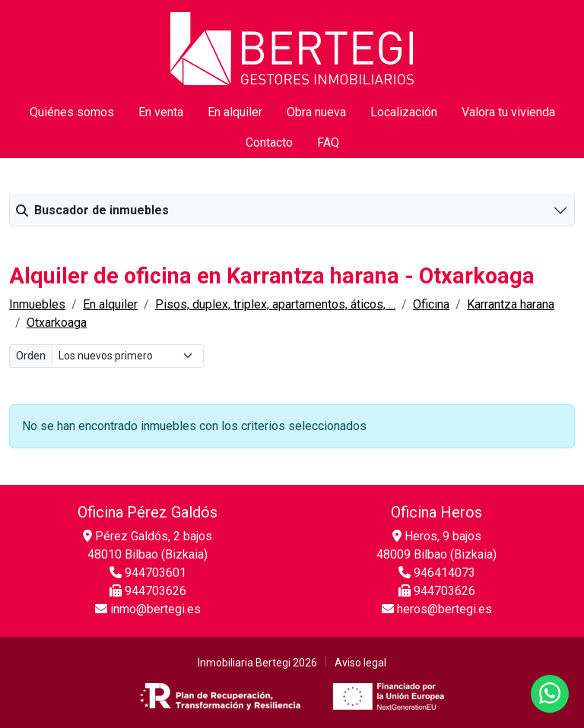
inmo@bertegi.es (148, 609)
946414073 (437, 573)
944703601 (148, 573)
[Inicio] (292, 47)
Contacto (269, 142)
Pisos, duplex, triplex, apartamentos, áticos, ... (275, 304)
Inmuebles (37, 304)
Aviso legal (360, 663)
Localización (404, 112)
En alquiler (235, 112)
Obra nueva (316, 112)
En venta (161, 112)
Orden (31, 356)
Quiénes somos (72, 112)
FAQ (328, 142)
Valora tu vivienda (508, 112)
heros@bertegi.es (437, 609)
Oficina (431, 304)
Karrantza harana (511, 304)
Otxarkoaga (57, 323)
